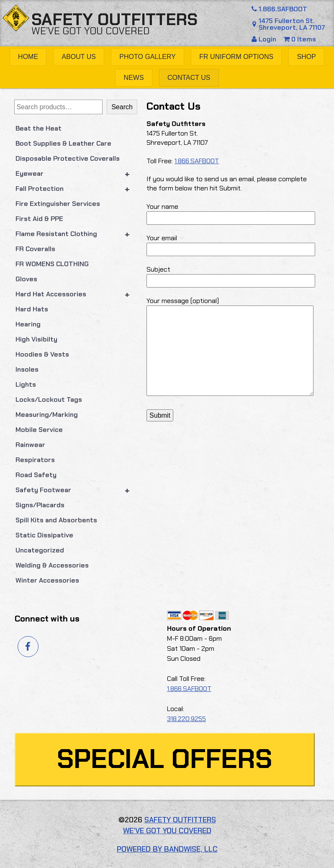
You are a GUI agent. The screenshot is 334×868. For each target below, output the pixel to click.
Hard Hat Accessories (76, 294)
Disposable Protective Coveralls (68, 158)
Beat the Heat (39, 128)
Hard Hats (32, 309)
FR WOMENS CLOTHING (52, 264)
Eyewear (76, 174)
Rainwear (30, 445)
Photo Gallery (148, 57)
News (134, 78)
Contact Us (189, 78)
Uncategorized (40, 550)
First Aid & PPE (39, 219)
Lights (26, 384)
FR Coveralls (35, 249)
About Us (79, 57)
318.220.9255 (186, 719)
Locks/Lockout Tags (49, 399)
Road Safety (36, 475)
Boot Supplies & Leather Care (63, 143)
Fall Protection (76, 189)
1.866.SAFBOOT (279, 9)
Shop (307, 57)
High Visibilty (36, 339)
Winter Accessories (47, 580)
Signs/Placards (40, 505)
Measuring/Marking (47, 415)
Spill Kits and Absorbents (56, 520)
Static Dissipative (44, 535)
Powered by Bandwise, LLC (167, 849)
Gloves (26, 279)
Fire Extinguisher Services (58, 204)
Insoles (27, 369)
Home (28, 57)
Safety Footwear (76, 490)
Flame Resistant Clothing (76, 234)
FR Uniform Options (236, 57)
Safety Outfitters (114, 19)
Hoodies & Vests (42, 354)
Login (265, 39)
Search (122, 107)
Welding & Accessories (52, 565)
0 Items (300, 39)
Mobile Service (39, 430)
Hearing (28, 324)
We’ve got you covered (91, 31)
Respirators (35, 460)
